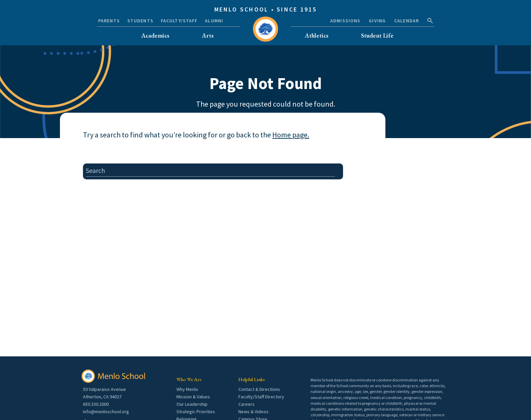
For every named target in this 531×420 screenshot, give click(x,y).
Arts (208, 35)
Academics (155, 35)
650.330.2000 (96, 404)
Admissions (345, 21)
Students (140, 21)
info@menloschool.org (106, 412)
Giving (377, 21)
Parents (109, 21)
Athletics (317, 35)
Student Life (377, 35)
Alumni (214, 21)
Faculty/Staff (179, 21)
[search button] (430, 21)
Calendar (407, 21)
